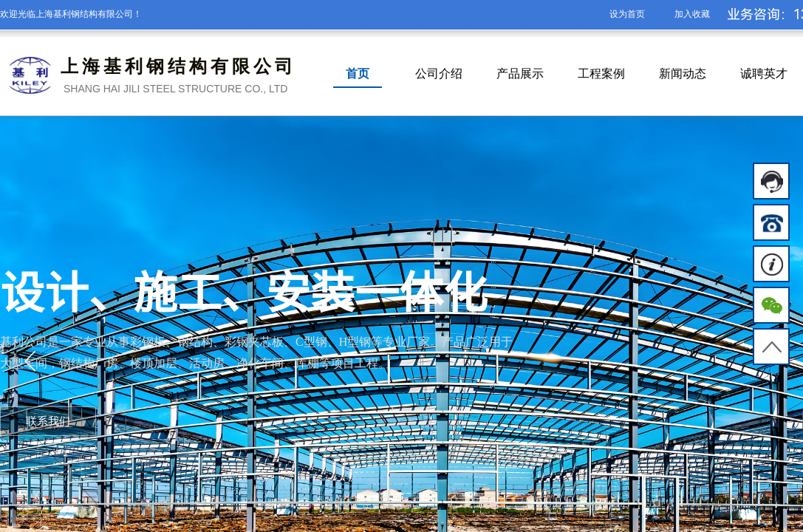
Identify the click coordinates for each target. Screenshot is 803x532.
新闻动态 (683, 74)
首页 (358, 74)
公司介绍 (439, 74)
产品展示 (520, 74)
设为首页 (627, 14)
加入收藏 (692, 14)
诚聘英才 (764, 74)
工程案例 (601, 74)
